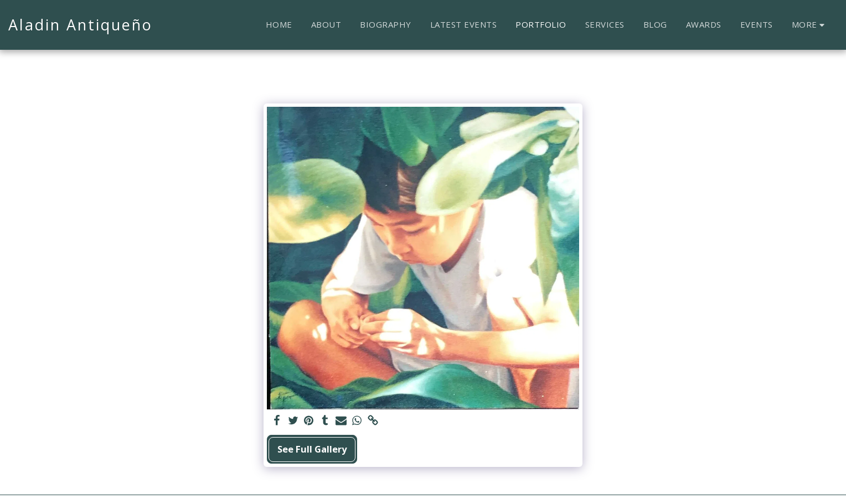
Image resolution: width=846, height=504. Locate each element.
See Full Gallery (312, 449)
